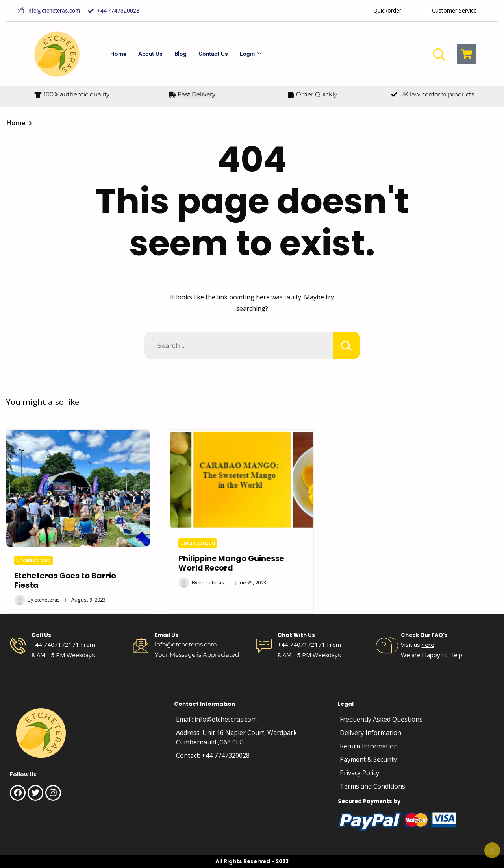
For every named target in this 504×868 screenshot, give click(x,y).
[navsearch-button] (439, 54)
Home (118, 54)
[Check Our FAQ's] (387, 646)
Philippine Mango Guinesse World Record (231, 563)
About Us (150, 54)
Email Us (167, 635)
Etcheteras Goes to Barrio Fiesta (65, 581)
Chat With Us (296, 635)
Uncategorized (33, 560)
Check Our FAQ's (424, 635)
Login (251, 54)
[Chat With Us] (264, 646)
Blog (181, 54)
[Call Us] (18, 646)
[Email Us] (141, 646)
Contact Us (213, 54)
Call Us (41, 635)
